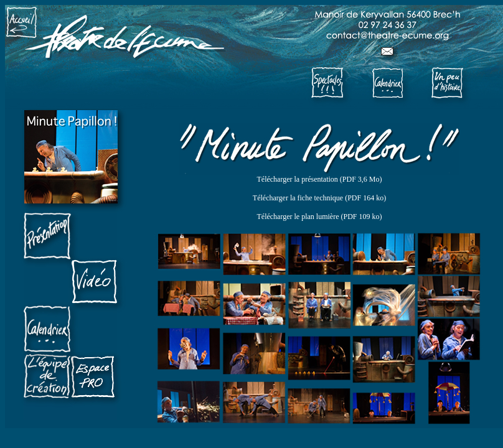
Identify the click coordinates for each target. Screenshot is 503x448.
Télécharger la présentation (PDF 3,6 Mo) (319, 179)
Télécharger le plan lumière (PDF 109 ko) (319, 217)
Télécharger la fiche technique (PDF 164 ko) (319, 198)
